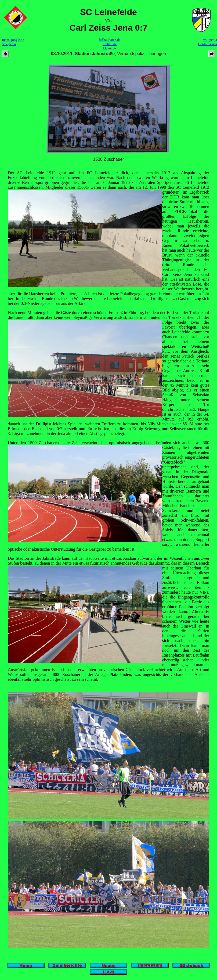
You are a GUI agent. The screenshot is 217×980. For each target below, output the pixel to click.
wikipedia (9, 44)
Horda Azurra (207, 44)
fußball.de (110, 44)
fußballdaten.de (110, 40)
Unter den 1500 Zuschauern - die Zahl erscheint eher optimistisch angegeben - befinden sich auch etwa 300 (108, 443)
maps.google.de (13, 40)
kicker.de (109, 48)
